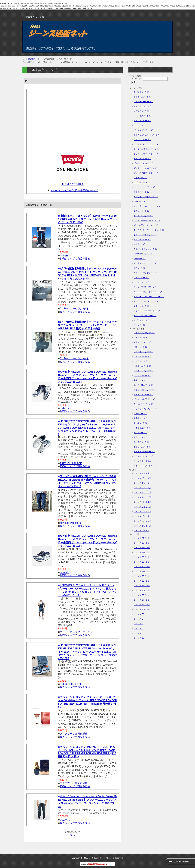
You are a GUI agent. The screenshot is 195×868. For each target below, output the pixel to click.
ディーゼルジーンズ (142, 106)
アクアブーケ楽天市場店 (74, 734)
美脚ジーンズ (139, 380)
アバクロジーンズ (141, 92)
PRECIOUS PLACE (71, 463)
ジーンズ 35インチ (142, 590)
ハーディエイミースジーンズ (146, 144)
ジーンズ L (138, 628)
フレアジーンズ (140, 361)
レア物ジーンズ (140, 414)
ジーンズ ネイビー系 (142, 497)
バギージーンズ (140, 347)
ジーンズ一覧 (139, 325)
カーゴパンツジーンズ (143, 404)
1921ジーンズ (140, 259)
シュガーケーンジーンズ (144, 187)
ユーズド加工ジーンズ (143, 385)
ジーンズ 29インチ (142, 562)
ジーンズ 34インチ (142, 586)
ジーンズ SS (139, 614)
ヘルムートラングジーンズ (145, 273)
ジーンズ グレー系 (142, 483)
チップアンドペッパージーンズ (147, 311)
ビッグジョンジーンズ (143, 130)
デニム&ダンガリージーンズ (146, 225)
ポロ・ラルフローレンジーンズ (147, 206)
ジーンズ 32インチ (142, 576)
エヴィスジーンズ (141, 111)
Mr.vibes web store (70, 523)
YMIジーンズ (139, 244)
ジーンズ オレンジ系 (142, 492)
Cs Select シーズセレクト (74, 309)
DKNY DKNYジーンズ (143, 254)
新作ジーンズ (139, 437)
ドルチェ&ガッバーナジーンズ (147, 135)
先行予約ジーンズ (141, 442)
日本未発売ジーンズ (142, 428)
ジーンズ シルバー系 (142, 488)
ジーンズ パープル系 (142, 502)
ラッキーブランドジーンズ (145, 287)
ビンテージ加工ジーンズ (144, 399)
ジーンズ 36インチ (142, 595)
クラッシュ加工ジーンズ (144, 390)
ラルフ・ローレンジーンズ (145, 235)
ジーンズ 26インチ (142, 548)
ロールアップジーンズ (143, 371)
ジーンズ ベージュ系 (142, 521)
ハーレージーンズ (141, 282)
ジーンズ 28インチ (142, 557)
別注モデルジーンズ (142, 447)
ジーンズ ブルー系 (142, 516)
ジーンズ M (139, 624)
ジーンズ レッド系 (142, 531)
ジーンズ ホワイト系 (142, 526)
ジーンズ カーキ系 (142, 473)
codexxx (64, 408)
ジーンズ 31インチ (142, 571)
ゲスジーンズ (139, 268)
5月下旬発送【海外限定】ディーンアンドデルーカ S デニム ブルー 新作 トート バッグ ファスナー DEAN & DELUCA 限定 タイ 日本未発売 (87, 325)
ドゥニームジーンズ (142, 97)
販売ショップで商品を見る (75, 259)
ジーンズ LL (139, 633)
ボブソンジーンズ (141, 320)
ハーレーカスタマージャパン (76, 632)
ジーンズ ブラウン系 (142, 507)
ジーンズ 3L (139, 638)
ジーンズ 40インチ (142, 609)
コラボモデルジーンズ (143, 456)
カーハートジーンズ (142, 159)
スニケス (65, 820)
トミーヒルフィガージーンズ (146, 301)
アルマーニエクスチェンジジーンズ (149, 297)
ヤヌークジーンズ (141, 306)
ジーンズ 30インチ (142, 567)
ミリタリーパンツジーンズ (145, 409)
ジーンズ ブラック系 (142, 512)
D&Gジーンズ (140, 201)
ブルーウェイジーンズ (143, 163)
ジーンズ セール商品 (142, 461)
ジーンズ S (138, 619)
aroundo (64, 572)
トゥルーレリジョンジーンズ (146, 149)
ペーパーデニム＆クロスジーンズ (148, 292)
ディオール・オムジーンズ (145, 168)
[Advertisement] (73, 115)
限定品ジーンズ (140, 418)
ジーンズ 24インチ (142, 538)
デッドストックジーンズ (144, 452)
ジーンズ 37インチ (142, 600)
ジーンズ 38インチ (142, 605)
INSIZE (64, 256)
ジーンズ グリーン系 (142, 478)
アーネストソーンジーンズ (145, 263)
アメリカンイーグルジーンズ (146, 197)
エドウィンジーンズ (142, 121)
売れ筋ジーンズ (140, 433)
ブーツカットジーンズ (143, 352)
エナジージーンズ (141, 211)
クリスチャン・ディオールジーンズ (149, 230)
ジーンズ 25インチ (142, 543)
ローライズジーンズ (142, 356)
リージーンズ (139, 125)
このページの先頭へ (182, 862)
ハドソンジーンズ (141, 278)
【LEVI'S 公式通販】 (73, 184)
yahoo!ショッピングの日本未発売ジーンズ (74, 190)
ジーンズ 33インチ (142, 581)
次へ (73, 835)
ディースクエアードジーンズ (146, 173)
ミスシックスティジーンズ (145, 316)
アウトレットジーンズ (143, 466)
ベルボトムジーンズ (142, 366)
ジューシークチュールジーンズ (147, 220)
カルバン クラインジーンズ (145, 249)
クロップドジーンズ (142, 376)
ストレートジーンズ (142, 342)
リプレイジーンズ (141, 182)
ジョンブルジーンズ (142, 140)
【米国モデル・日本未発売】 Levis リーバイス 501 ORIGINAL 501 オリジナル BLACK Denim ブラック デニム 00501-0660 (88, 219)
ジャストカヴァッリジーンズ (146, 154)
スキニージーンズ (141, 337)
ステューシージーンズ (143, 102)
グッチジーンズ (140, 178)
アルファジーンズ (141, 192)
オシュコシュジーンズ (143, 216)
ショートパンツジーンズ (144, 333)
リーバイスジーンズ (142, 116)
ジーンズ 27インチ (142, 552)
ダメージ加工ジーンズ (143, 395)
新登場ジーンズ (140, 423)
